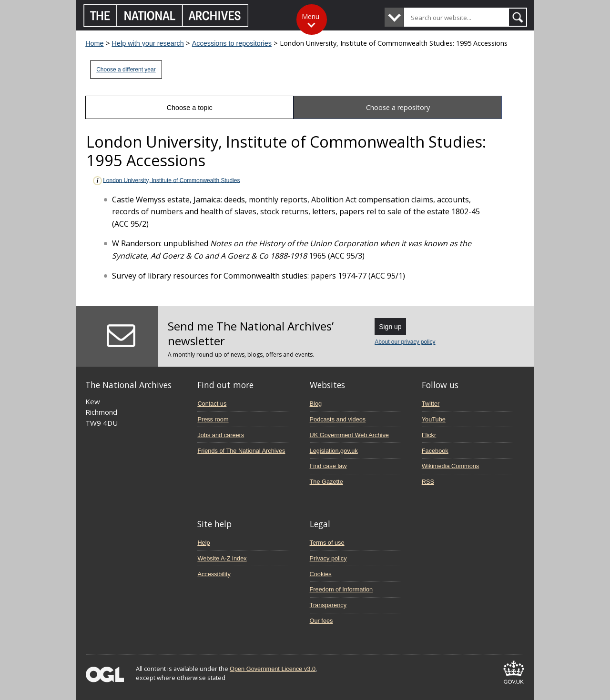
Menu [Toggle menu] (310, 16)
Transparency (328, 605)
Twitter (431, 404)
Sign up (390, 327)
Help (203, 543)
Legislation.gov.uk (334, 451)
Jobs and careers (221, 435)
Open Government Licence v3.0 (273, 669)
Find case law (328, 466)
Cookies (321, 574)
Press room (213, 419)
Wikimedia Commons (450, 466)
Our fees (321, 621)
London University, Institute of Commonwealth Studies (166, 181)
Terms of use (327, 543)
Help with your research (148, 43)
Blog (316, 404)
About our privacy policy (405, 342)
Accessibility (214, 574)
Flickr (429, 435)
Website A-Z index (222, 558)
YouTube (434, 419)
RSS (428, 482)
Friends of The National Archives (241, 451)
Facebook (435, 451)
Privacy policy (328, 558)
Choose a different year (126, 70)
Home (94, 43)
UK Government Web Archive (349, 435)
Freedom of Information (341, 589)
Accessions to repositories (232, 43)
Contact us (212, 404)
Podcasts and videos (338, 419)
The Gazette (326, 482)
